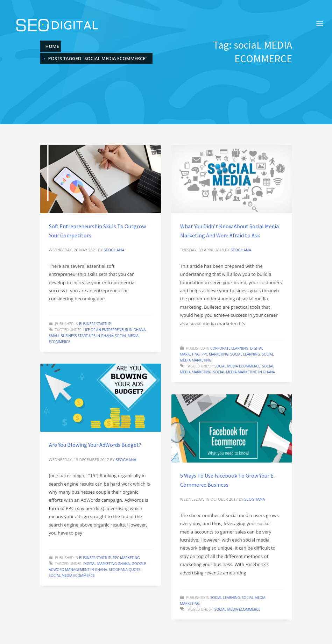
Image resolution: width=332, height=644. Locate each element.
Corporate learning (229, 348)
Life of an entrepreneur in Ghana (114, 330)
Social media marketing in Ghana (244, 372)
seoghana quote (125, 570)
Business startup (95, 324)
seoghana (114, 250)
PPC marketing (215, 354)
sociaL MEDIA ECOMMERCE (237, 366)
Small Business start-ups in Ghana (81, 336)
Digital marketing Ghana (107, 564)
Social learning (245, 354)
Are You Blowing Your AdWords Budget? (95, 445)
